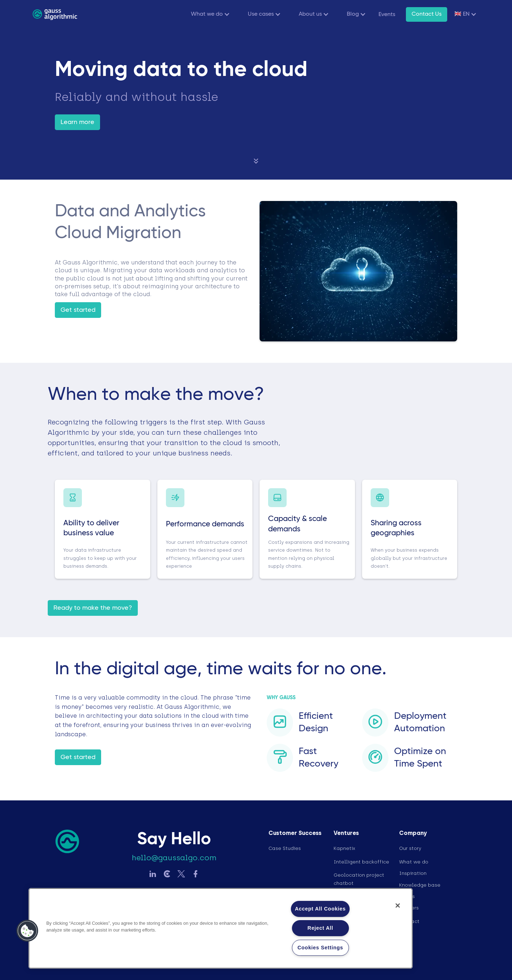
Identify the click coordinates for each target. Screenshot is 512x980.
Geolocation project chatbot (359, 879)
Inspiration (413, 873)
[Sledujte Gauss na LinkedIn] (153, 875)
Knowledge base (420, 885)
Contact (409, 921)
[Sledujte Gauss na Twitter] (181, 875)
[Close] (398, 906)
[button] (209, 14)
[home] (55, 14)
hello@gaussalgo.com (174, 858)
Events (387, 15)
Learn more (77, 122)
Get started (78, 310)
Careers (409, 908)
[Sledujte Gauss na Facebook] (195, 875)
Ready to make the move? (93, 608)
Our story (410, 848)
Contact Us (427, 14)
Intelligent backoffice (361, 862)
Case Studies (285, 848)
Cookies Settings (320, 948)
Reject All (320, 928)
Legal (406, 935)
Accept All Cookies (320, 909)
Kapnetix (344, 848)
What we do (414, 862)
